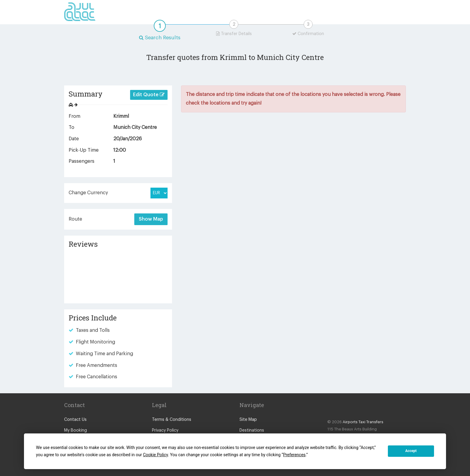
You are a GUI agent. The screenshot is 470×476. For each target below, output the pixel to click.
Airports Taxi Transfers (363, 422)
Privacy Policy (165, 430)
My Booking (76, 430)
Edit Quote (149, 95)
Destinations (252, 430)
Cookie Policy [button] (155, 455)
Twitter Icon (345, 408)
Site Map (248, 420)
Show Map (151, 219)
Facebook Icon (333, 408)
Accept (411, 451)
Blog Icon (357, 408)
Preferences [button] (294, 455)
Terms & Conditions (172, 420)
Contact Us (75, 420)
